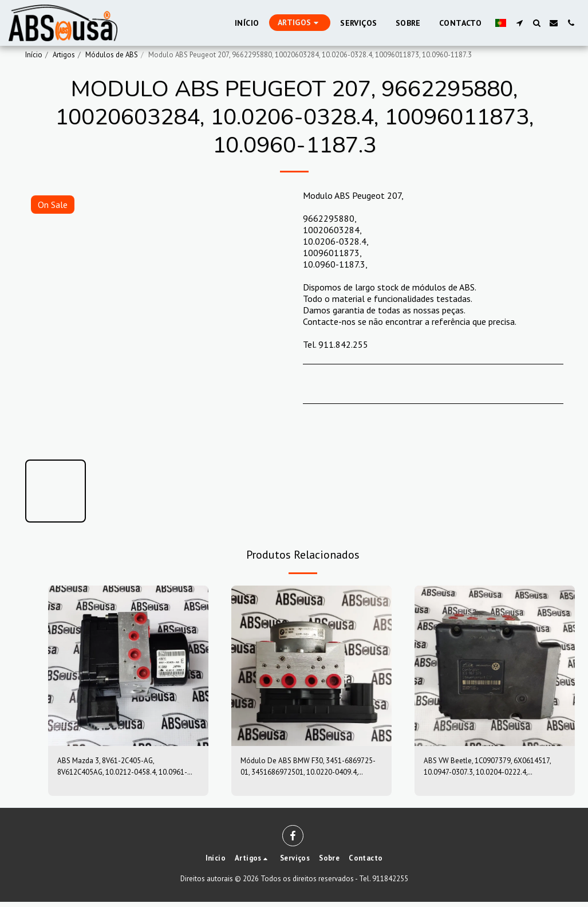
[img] (128, 666)
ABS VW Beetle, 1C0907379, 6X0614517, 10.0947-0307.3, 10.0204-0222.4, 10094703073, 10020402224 (487, 769)
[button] (519, 23)
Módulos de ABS (112, 55)
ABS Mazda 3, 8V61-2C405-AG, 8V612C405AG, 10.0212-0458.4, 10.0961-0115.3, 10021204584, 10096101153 (121, 769)
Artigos (64, 55)
